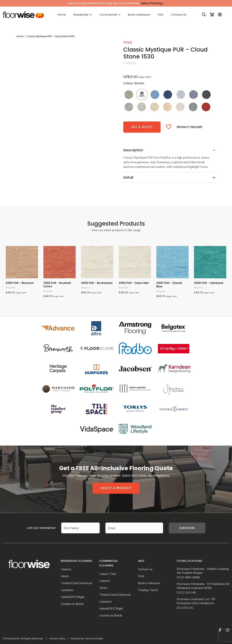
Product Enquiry (190, 127)
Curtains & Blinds (72, 604)
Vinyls (65, 576)
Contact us (145, 569)
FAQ (161, 15)
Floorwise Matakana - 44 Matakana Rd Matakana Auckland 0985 (203, 586)
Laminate (67, 590)
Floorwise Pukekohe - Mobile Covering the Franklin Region (203, 571)
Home (62, 15)
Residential (81, 15)
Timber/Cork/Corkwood (76, 583)
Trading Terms (148, 590)
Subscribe (187, 528)
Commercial (108, 15)
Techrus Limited (94, 639)
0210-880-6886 (188, 578)
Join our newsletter (36, 528)
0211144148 (186, 593)
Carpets (66, 569)
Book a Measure (139, 15)
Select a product (116, 488)
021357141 (185, 608)
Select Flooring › (152, 3)
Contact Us (179, 15)
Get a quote (142, 127)
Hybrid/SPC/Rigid (72, 597)
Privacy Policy (58, 639)
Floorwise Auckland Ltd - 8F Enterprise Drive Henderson (196, 601)
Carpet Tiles (108, 574)
